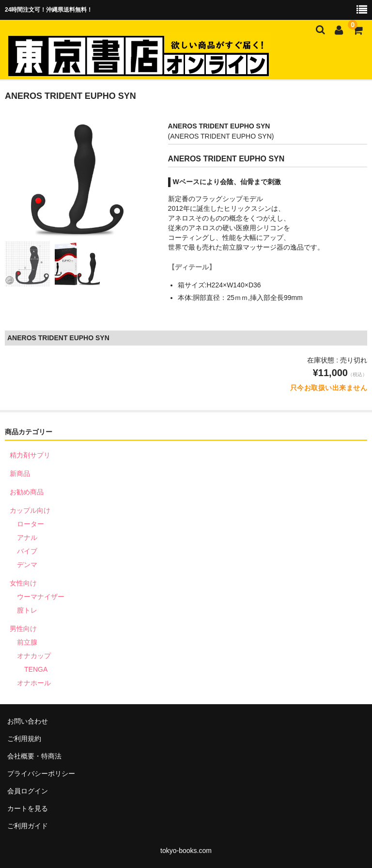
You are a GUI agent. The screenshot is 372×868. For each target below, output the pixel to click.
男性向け (23, 629)
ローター (31, 524)
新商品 (20, 473)
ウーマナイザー (41, 597)
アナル (27, 537)
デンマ (27, 565)
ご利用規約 (24, 739)
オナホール (34, 683)
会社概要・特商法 (34, 756)
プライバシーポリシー (41, 773)
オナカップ (34, 656)
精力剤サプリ (30, 455)
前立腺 (27, 642)
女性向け (23, 583)
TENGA (36, 669)
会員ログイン (28, 791)
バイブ (27, 551)
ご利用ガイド (28, 826)
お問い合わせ (28, 721)
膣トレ (27, 610)
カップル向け (30, 510)
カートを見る (28, 808)
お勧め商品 (27, 492)
